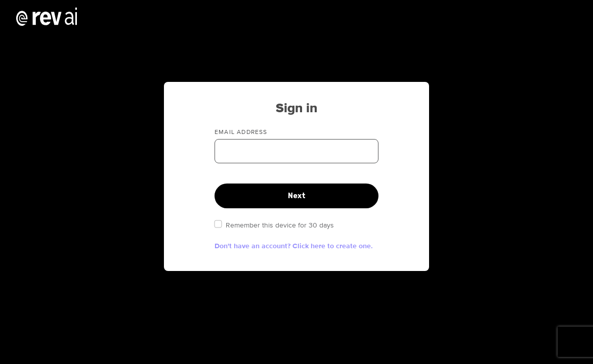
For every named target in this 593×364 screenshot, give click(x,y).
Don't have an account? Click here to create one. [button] (294, 246)
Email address (241, 132)
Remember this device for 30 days (274, 225)
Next (297, 196)
